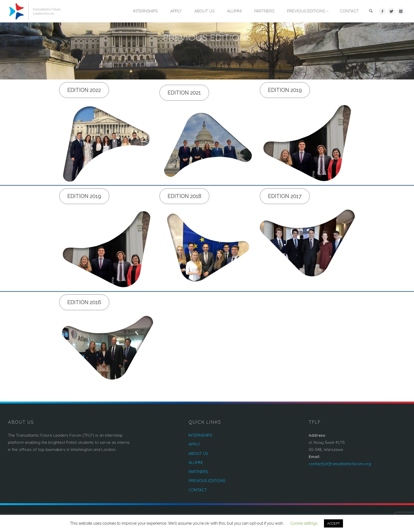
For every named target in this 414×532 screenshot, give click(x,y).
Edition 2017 (285, 196)
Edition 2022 (84, 90)
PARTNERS (198, 472)
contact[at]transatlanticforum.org (340, 464)
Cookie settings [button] (304, 523)
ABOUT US (198, 453)
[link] (371, 11)
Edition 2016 (84, 302)
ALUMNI (196, 462)
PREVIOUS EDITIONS (207, 481)
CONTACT (198, 490)
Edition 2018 (184, 196)
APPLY (194, 444)
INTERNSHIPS (200, 435)
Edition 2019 (285, 90)
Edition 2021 (184, 93)
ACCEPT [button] (333, 523)
